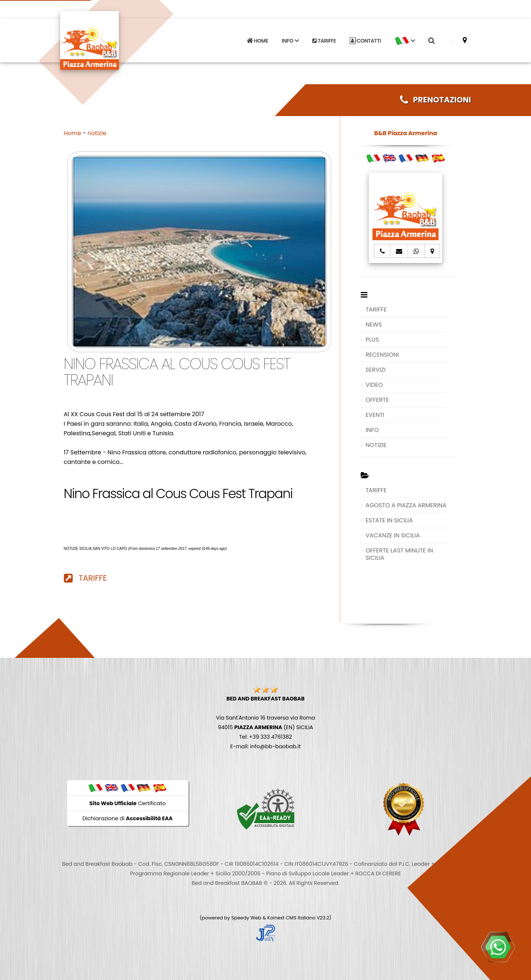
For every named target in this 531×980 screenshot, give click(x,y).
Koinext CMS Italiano (292, 918)
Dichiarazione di (128, 818)
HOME (257, 41)
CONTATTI (365, 41)
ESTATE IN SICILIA (389, 520)
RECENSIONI (382, 355)
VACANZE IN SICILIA (393, 535)
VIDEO (374, 385)
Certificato (128, 803)
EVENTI (375, 415)
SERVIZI (376, 370)
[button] (405, 41)
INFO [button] (290, 41)
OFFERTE (377, 400)
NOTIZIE (376, 445)
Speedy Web (246, 918)
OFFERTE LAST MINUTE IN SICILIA (399, 554)
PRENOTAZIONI (436, 100)
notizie (97, 133)
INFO (372, 430)
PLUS (372, 340)
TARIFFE (324, 41)
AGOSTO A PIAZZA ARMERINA (406, 505)
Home (73, 133)
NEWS (374, 325)
